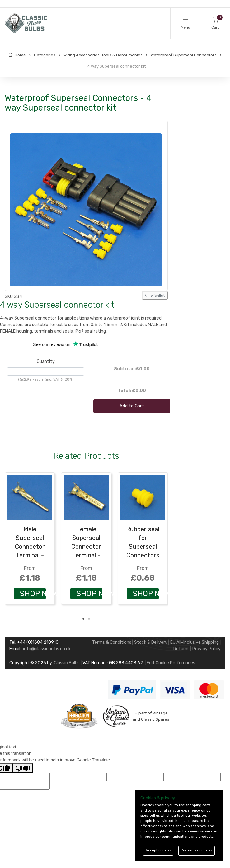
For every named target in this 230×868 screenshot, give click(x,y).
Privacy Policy (207, 649)
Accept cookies (158, 850)
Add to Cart (132, 406)
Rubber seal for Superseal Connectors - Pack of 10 (143, 547)
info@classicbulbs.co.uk (47, 649)
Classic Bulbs (67, 663)
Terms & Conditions (112, 642)
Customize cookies (196, 850)
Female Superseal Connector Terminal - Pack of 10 (86, 547)
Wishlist (155, 296)
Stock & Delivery (151, 642)
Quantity (46, 361)
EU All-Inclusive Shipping (195, 642)
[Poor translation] (23, 768)
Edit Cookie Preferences (171, 663)
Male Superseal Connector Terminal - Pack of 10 (30, 547)
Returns (181, 649)
